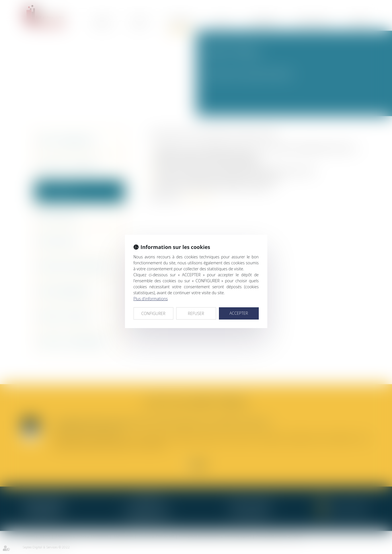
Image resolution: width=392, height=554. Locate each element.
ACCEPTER (239, 313)
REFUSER (196, 313)
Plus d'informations (151, 299)
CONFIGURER (153, 313)
